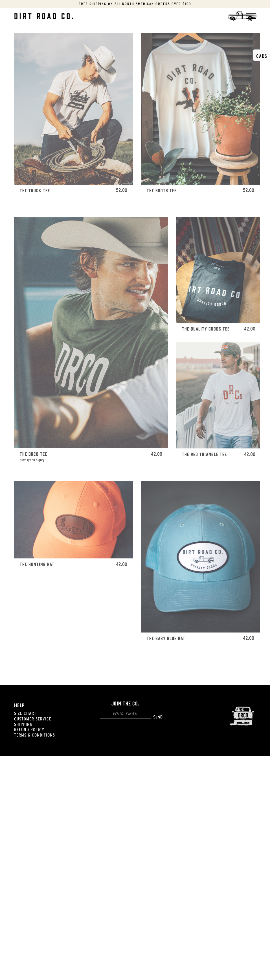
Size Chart (25, 713)
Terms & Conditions (35, 735)
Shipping (23, 724)
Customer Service (33, 719)
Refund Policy (29, 729)
